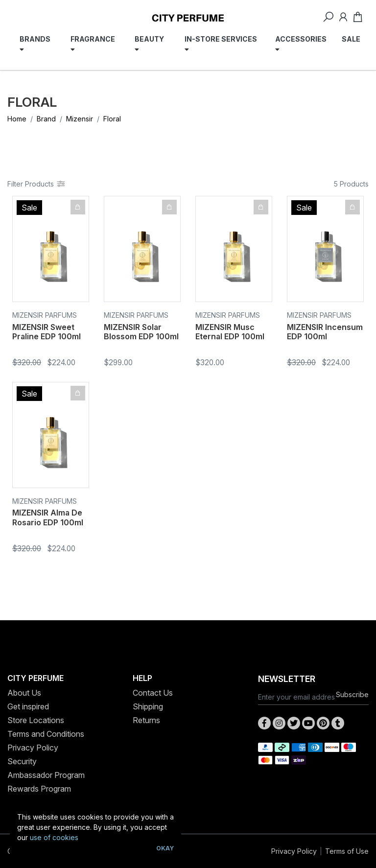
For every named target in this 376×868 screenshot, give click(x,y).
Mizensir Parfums (45, 315)
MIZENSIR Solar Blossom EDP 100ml (141, 332)
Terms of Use (347, 851)
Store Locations (36, 720)
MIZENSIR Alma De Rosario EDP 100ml (48, 517)
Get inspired (28, 706)
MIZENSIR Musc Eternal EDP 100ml (230, 332)
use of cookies (54, 837)
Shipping (148, 706)
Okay (165, 848)
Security (22, 761)
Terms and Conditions (46, 734)
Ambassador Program (46, 775)
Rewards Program (39, 789)
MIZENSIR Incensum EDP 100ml (325, 332)
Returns (146, 720)
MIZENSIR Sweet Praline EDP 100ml (47, 332)
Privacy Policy (33, 748)
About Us (24, 693)
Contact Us (153, 693)
